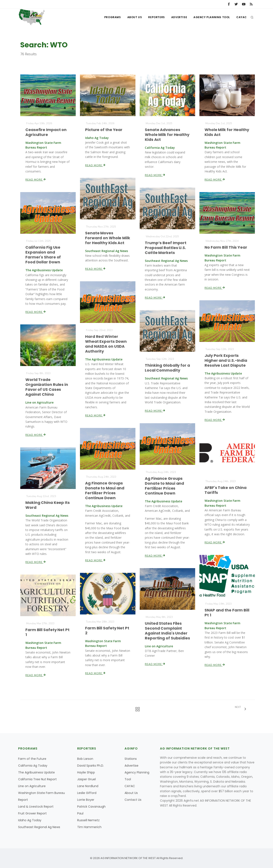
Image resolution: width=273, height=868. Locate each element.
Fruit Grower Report (32, 813)
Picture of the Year (104, 130)
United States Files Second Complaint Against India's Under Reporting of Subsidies (167, 631)
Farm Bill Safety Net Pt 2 (107, 630)
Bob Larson (85, 759)
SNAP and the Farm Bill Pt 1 (227, 613)
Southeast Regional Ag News (39, 827)
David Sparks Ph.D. (91, 766)
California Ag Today (33, 766)
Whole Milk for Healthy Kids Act (227, 132)
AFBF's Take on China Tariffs (226, 490)
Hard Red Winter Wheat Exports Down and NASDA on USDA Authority (106, 344)
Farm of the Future (32, 759)
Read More (36, 179)
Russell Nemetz (88, 820)
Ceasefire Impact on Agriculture (46, 132)
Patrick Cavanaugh (91, 807)
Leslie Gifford (87, 793)
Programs (113, 17)
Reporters (156, 17)
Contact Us (133, 800)
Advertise (179, 17)
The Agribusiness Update (36, 772)
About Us (134, 17)
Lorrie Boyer (86, 800)
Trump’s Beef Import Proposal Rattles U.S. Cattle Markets (166, 248)
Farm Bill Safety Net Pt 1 (47, 632)
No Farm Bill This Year (226, 247)
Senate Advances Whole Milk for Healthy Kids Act (167, 134)
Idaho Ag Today (30, 820)
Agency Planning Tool (212, 17)
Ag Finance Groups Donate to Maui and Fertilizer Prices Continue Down (165, 486)
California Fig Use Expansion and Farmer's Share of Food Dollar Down (43, 255)
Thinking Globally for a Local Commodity (167, 368)
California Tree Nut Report (37, 779)
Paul (80, 813)
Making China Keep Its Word (48, 505)
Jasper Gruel (86, 779)
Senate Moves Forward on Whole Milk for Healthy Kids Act (108, 238)
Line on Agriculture (32, 786)
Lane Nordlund (88, 786)
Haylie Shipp (86, 772)
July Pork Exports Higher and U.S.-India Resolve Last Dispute (226, 360)
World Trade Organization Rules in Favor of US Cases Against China (47, 387)
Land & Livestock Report (36, 807)
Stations (131, 759)
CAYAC (242, 17)
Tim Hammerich (89, 827)
